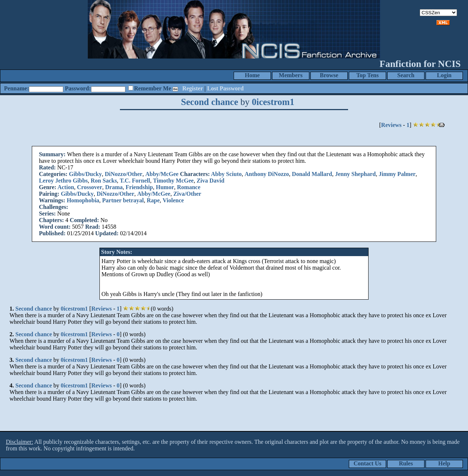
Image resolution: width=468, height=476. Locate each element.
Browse (329, 75)
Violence (173, 200)
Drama (114, 187)
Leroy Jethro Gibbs (63, 181)
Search (406, 75)
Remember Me (153, 88)
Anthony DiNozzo (267, 174)
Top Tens (367, 75)
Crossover (90, 187)
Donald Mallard (312, 174)
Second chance (210, 102)
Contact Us (367, 463)
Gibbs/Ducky (86, 174)
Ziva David (211, 181)
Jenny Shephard (355, 174)
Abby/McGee (162, 174)
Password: (78, 88)
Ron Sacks (104, 181)
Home (252, 75)
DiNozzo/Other (123, 174)
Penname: (16, 88)
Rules (406, 463)
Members (291, 75)
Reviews (391, 125)
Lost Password (226, 88)
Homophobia (83, 200)
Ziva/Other (187, 194)
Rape (153, 200)
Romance (189, 187)
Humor (165, 187)
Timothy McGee (173, 181)
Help (444, 463)
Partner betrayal (123, 200)
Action (66, 187)
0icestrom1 (273, 102)
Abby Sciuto (226, 174)
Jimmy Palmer (397, 174)
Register (193, 88)
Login (444, 75)
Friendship (139, 187)
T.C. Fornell (135, 181)
